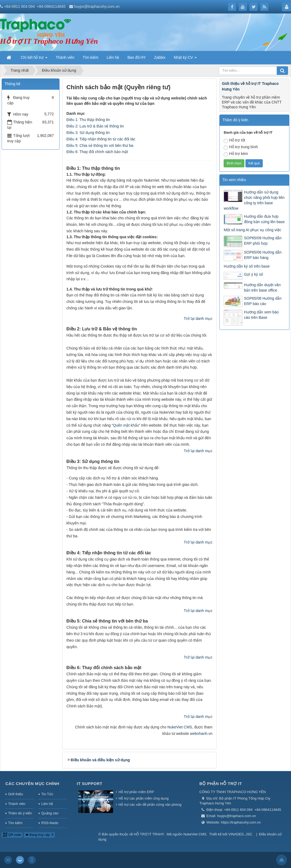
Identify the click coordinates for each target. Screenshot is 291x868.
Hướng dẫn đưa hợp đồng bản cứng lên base (264, 219)
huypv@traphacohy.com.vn (97, 6)
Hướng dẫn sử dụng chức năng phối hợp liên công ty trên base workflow (254, 200)
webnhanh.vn (201, 734)
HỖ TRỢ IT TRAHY (149, 834)
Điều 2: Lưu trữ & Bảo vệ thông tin (95, 126)
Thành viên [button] (65, 57)
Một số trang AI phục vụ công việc (252, 230)
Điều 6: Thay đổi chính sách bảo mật (97, 152)
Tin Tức (47, 794)
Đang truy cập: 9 (39, 835)
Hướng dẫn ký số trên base (247, 266)
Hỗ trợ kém (236, 154)
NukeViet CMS (180, 727)
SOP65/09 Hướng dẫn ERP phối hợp (263, 241)
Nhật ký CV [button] (185, 59)
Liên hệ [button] (113, 57)
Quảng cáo (50, 813)
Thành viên (17, 804)
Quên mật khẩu (126, 425)
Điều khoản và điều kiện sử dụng (101, 760)
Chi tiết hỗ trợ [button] (34, 59)
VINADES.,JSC (240, 834)
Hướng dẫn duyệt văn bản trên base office (262, 288)
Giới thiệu (15, 794)
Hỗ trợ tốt (234, 141)
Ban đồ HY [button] (137, 57)
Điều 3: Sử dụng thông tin (88, 133)
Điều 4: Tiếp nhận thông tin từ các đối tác (101, 139)
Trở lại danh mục (198, 319)
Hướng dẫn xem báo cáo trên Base (261, 315)
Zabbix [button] (160, 57)
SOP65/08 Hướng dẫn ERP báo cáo (263, 301)
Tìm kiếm (15, 823)
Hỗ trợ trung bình (241, 147)
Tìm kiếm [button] (91, 57)
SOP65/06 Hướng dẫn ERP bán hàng (263, 255)
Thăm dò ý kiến (20, 813)
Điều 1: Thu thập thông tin (88, 120)
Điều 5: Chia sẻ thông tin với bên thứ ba (100, 146)
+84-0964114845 (51, 6)
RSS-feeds (50, 823)
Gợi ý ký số (253, 274)
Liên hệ (47, 804)
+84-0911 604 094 (19, 6)
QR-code (12, 835)
